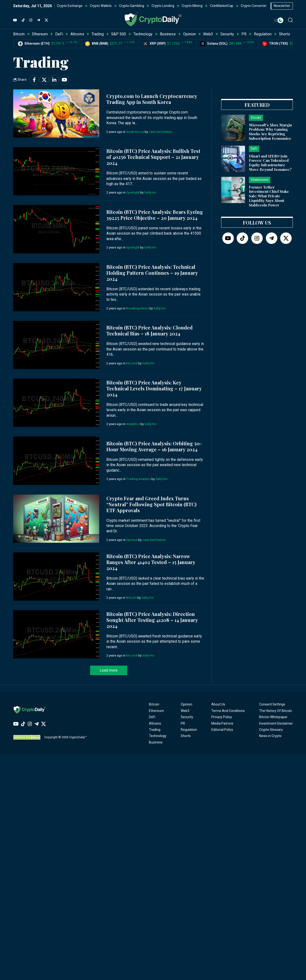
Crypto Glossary (271, 730)
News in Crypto (270, 736)
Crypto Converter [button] (254, 6)
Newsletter (282, 6)
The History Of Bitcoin (276, 711)
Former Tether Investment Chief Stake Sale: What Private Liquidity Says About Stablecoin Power (269, 196)
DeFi (152, 717)
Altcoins (155, 723)
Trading (155, 730)
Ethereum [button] (40, 34)
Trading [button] (98, 34)
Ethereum (156, 711)
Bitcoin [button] (19, 34)
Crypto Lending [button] (163, 6)
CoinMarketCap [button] (222, 6)
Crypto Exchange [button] (70, 6)
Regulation (189, 730)
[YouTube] (15, 20)
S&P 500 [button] (119, 34)
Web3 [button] (208, 34)
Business (156, 742)
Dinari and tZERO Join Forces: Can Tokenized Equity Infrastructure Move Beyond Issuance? (270, 163)
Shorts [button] (284, 34)
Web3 (185, 711)
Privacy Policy (222, 717)
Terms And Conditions (228, 711)
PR (183, 723)
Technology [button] (143, 34)
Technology (158, 736)
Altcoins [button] (77, 34)
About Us (218, 704)
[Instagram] (31, 20)
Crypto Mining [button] (192, 6)
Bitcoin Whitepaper (273, 717)
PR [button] (244, 34)
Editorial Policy (222, 730)
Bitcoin (154, 704)
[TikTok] (23, 20)
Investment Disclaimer (276, 723)
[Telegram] (38, 20)
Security (187, 717)
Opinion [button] (189, 34)
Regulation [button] (263, 34)
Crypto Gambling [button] (132, 6)
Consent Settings (272, 704)
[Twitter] (46, 20)
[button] (290, 20)
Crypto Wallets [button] (101, 6)
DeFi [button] (59, 34)
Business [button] (168, 34)
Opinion (186, 704)
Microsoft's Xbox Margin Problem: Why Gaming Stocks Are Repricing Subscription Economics (270, 132)
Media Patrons (222, 723)
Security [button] (227, 34)
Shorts (186, 736)
